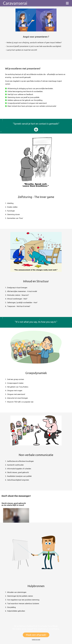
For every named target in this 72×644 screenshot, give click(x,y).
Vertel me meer (36, 640)
